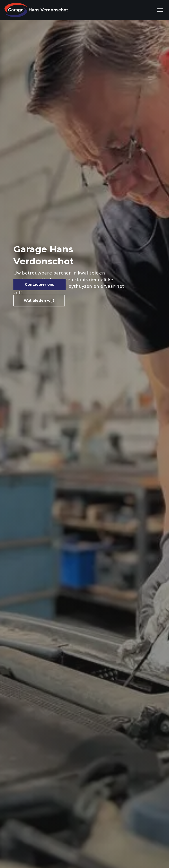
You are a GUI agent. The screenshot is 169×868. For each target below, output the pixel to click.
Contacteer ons (39, 285)
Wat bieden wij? (39, 301)
